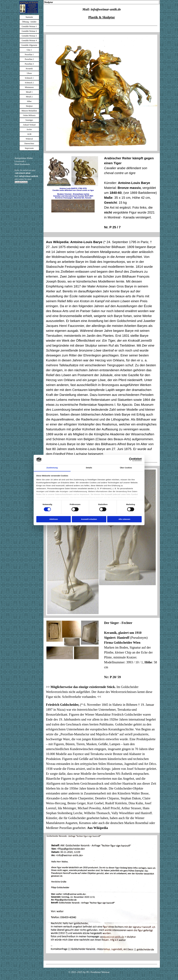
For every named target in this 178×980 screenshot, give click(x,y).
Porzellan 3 (29, 64)
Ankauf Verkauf (29, 125)
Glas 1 (29, 50)
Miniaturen (29, 87)
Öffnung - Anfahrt (29, 22)
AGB (29, 134)
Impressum (29, 148)
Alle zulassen (124, 519)
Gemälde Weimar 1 (29, 26)
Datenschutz (29, 143)
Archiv (29, 129)
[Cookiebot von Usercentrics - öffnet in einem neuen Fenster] (131, 460)
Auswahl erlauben (89, 519)
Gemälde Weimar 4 (29, 40)
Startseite (29, 17)
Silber (29, 101)
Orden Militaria (29, 115)
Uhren (29, 73)
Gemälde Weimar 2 (29, 31)
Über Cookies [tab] (126, 468)
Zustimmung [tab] (52, 468)
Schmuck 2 (29, 83)
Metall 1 (29, 92)
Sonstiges (29, 120)
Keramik (29, 69)
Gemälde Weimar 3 (29, 36)
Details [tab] (89, 468)
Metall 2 (29, 97)
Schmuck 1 (29, 78)
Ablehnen (54, 519)
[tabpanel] (29, 170)
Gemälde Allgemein (29, 45)
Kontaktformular (21, 182)
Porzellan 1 (29, 55)
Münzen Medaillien (29, 111)
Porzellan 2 (29, 59)
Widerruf (29, 139)
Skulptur (29, 106)
